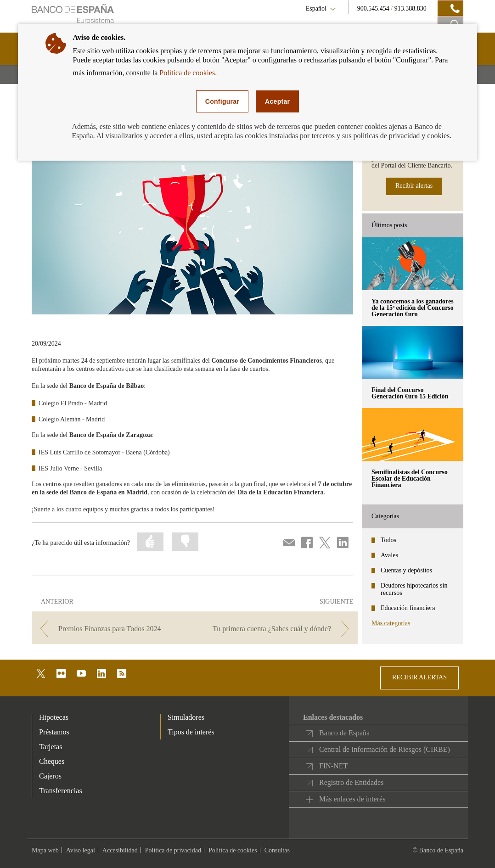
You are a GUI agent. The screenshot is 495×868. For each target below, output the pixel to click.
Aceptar (277, 101)
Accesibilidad (120, 850)
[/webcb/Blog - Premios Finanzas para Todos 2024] (112, 629)
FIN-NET (333, 766)
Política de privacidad (173, 850)
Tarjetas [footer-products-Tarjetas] (51, 747)
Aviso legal (81, 850)
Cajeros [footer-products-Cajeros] (50, 776)
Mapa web (45, 850)
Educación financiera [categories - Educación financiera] (408, 608)
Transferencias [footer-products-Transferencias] (61, 791)
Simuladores (186, 717)
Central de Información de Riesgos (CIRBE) (385, 749)
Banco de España (344, 733)
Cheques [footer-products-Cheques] (52, 761)
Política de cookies (233, 850)
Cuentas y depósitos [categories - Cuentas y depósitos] (406, 570)
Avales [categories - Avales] (389, 555)
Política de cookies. (188, 73)
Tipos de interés (191, 732)
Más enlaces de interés (352, 799)
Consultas (277, 850)
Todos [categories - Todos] (388, 540)
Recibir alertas (414, 186)
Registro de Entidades (351, 782)
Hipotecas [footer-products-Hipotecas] (54, 717)
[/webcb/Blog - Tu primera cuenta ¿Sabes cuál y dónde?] (277, 629)
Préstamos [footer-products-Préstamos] (54, 732)
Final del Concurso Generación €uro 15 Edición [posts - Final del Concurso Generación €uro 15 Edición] (410, 393)
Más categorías (391, 623)
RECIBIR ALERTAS (419, 677)
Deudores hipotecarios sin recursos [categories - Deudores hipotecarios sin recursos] (414, 589)
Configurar (222, 101)
